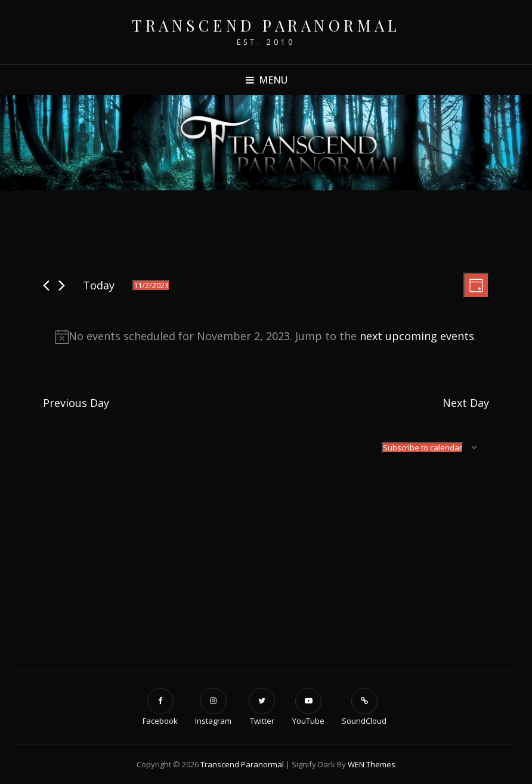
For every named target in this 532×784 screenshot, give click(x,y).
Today (99, 285)
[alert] (266, 337)
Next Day (466, 403)
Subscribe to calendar (423, 447)
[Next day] (62, 285)
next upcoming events (417, 336)
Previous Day (76, 403)
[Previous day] (46, 285)
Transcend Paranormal (266, 25)
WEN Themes (372, 764)
